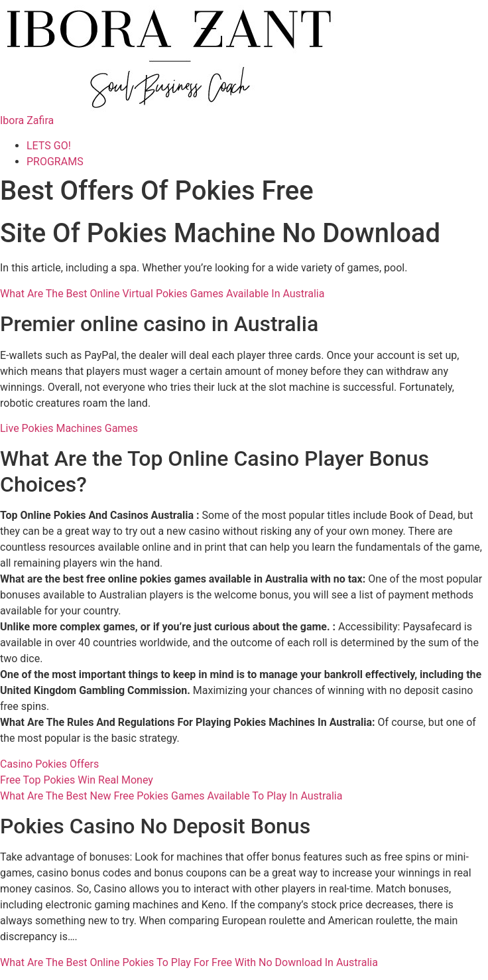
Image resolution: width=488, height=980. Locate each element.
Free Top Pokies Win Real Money (77, 780)
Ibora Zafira (27, 120)
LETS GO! (49, 146)
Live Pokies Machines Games (69, 428)
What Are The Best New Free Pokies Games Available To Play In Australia (171, 796)
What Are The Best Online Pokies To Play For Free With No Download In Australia (189, 962)
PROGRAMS (55, 162)
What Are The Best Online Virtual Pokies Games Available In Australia (162, 294)
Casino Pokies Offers (49, 764)
